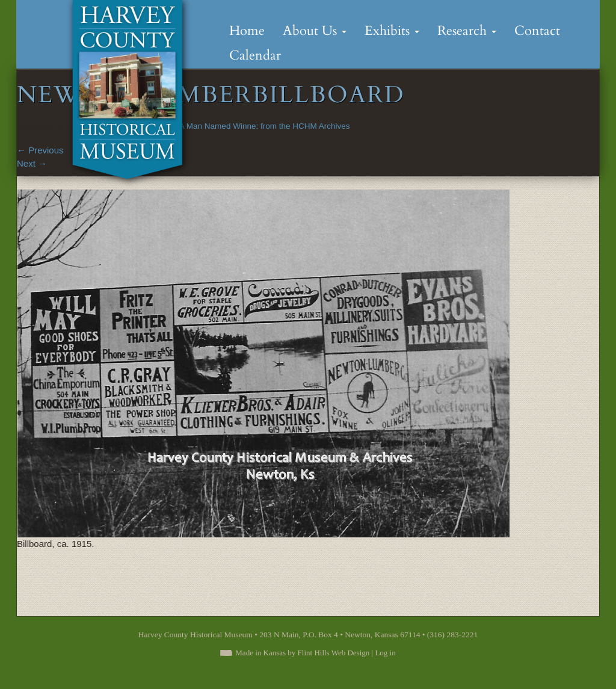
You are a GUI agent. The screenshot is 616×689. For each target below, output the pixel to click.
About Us (315, 31)
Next (32, 163)
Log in (385, 653)
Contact (537, 31)
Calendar (255, 55)
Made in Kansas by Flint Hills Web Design (302, 653)
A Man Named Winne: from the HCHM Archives (265, 126)
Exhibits (392, 31)
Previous (40, 150)
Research (467, 31)
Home (247, 31)
